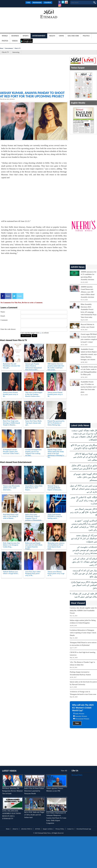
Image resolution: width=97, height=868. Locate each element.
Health (52, 36)
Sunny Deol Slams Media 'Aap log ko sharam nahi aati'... (33, 423)
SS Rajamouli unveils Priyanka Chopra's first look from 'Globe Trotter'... (12, 452)
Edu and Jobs (73, 36)
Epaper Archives (48, 829)
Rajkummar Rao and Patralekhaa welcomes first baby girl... (12, 366)
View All (64, 771)
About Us (15, 829)
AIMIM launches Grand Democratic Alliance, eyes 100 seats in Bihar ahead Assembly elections (88, 292)
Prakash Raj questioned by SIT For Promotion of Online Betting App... (56, 423)
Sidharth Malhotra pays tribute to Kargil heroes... (11, 573)
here (41, 333)
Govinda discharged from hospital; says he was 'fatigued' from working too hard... (33, 452)
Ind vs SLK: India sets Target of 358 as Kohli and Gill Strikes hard (34, 815)
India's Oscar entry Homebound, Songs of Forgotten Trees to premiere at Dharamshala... (34, 517)
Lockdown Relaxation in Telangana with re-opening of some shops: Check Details (83, 633)
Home (2, 48)
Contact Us (70, 829)
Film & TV (18, 48)
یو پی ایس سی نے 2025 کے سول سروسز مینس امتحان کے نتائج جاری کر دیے (83, 489)
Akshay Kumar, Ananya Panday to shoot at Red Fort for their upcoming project (32, 94)
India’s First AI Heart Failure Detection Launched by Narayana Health (34, 791)
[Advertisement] (18, 14)
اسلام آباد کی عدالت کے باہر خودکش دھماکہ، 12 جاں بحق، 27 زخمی (84, 562)
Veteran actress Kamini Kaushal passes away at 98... (10, 394)
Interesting (16, 52)
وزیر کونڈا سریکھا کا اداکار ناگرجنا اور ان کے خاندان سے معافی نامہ (85, 457)
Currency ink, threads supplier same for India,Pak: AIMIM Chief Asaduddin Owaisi (83, 610)
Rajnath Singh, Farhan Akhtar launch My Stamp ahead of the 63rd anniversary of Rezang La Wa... (56, 452)
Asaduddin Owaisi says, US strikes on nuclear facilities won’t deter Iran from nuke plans (89, 387)
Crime (61, 36)
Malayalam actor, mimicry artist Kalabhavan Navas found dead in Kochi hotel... (56, 546)
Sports (26, 36)
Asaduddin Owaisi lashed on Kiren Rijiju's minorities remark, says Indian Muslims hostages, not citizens (89, 354)
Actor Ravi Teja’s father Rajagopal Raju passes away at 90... (33, 574)
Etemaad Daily (77, 775)
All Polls (37, 829)
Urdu (28, 2)
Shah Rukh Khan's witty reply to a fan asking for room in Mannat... (11, 516)
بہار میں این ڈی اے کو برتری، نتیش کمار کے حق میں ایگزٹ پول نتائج (85, 573)
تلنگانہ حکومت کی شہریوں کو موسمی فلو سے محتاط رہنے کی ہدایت (85, 550)
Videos (15, 41)
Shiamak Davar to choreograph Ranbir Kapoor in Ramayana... (55, 488)
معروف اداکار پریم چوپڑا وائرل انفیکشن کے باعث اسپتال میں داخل (84, 585)
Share (8, 296)
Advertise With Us (26, 829)
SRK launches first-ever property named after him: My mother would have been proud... (56, 366)
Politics (86, 36)
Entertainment (39, 36)
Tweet (19, 296)
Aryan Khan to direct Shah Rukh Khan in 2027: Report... (34, 488)
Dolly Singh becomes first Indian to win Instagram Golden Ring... (11, 545)
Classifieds (48, 2)
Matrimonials (37, 2)
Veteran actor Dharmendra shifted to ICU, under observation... (11, 488)
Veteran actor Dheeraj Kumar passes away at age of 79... (56, 574)
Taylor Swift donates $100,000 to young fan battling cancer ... (55, 516)
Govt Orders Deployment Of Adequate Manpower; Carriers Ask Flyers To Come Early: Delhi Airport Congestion (56, 818)
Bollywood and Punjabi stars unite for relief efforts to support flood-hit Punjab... (34, 546)
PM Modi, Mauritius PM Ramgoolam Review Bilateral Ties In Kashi (12, 791)
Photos (5, 41)
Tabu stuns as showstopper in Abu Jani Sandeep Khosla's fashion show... (34, 394)
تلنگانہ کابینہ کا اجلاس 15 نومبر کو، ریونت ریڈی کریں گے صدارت (84, 500)
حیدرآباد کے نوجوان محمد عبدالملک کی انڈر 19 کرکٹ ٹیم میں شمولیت (84, 538)
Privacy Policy (60, 829)
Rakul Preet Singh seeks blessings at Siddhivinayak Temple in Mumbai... (11, 423)
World (5, 36)
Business (15, 36)
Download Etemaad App (84, 829)
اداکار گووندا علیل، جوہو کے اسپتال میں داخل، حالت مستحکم (85, 477)
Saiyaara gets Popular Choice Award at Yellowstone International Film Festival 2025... (33, 366)
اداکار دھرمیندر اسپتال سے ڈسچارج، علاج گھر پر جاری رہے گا (84, 512)
